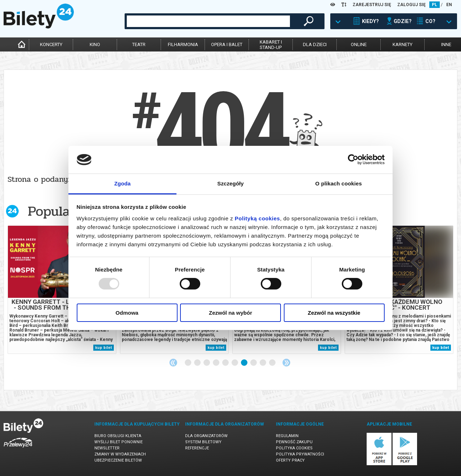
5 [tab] (226, 363)
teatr (139, 44)
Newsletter (107, 448)
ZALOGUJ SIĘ (411, 5)
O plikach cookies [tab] (338, 183)
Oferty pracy (290, 460)
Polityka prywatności (300, 454)
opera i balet (227, 44)
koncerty (51, 44)
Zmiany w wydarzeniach (120, 454)
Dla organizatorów (206, 436)
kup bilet (104, 348)
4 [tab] (216, 363)
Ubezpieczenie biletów (118, 460)
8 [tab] (254, 363)
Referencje (197, 448)
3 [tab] (207, 363)
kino (95, 44)
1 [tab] (188, 363)
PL (435, 5)
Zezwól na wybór (230, 313)
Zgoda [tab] (122, 183)
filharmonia (183, 44)
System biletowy (203, 442)
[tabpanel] (62, 290)
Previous (173, 363)
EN (449, 5)
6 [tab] (235, 363)
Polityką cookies (258, 218)
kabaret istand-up (271, 45)
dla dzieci (315, 44)
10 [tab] (273, 363)
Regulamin (287, 436)
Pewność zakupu (294, 442)
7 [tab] (245, 363)
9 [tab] (263, 363)
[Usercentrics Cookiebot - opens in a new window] (353, 160)
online (359, 44)
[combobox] (208, 21)
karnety (402, 44)
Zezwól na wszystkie (334, 313)
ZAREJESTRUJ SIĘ (372, 5)
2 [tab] (198, 363)
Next (286, 363)
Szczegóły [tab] (230, 183)
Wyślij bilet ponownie (118, 442)
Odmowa (127, 313)
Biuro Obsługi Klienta (118, 436)
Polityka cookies (294, 448)
